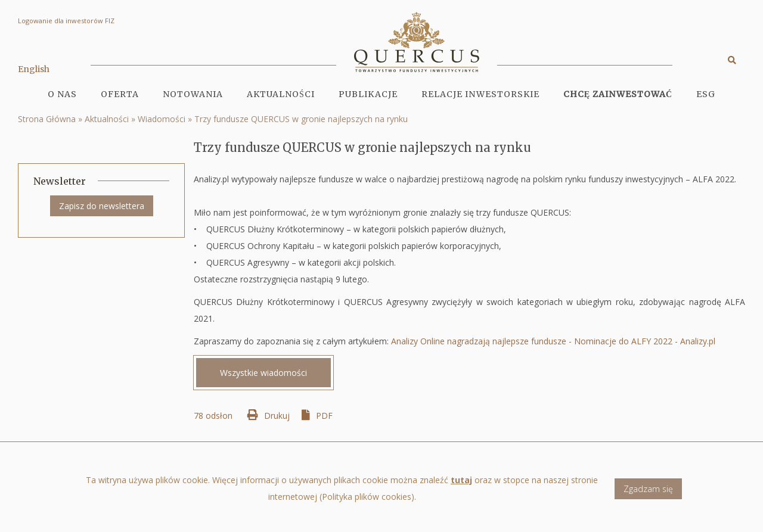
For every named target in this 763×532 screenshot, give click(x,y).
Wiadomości (162, 119)
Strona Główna (47, 119)
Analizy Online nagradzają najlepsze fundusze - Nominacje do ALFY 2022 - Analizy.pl (553, 341)
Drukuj (277, 416)
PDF (324, 416)
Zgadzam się (648, 494)
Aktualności (281, 94)
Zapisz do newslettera (102, 206)
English (34, 69)
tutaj (461, 486)
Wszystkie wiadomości (263, 373)
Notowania (193, 94)
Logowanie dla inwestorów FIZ (66, 21)
